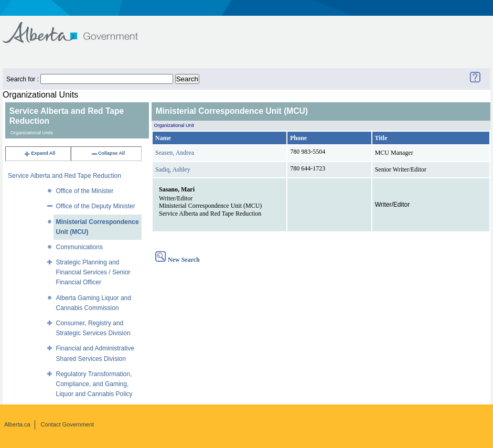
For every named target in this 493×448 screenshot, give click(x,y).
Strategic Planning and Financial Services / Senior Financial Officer (93, 272)
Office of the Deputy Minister (96, 206)
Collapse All (108, 153)
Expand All (39, 153)
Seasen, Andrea (175, 153)
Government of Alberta (79, 28)
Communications (79, 247)
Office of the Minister (85, 191)
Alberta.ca (17, 424)
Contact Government (68, 424)
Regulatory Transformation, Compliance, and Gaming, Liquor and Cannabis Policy (94, 384)
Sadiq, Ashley (173, 169)
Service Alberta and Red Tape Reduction (65, 176)
